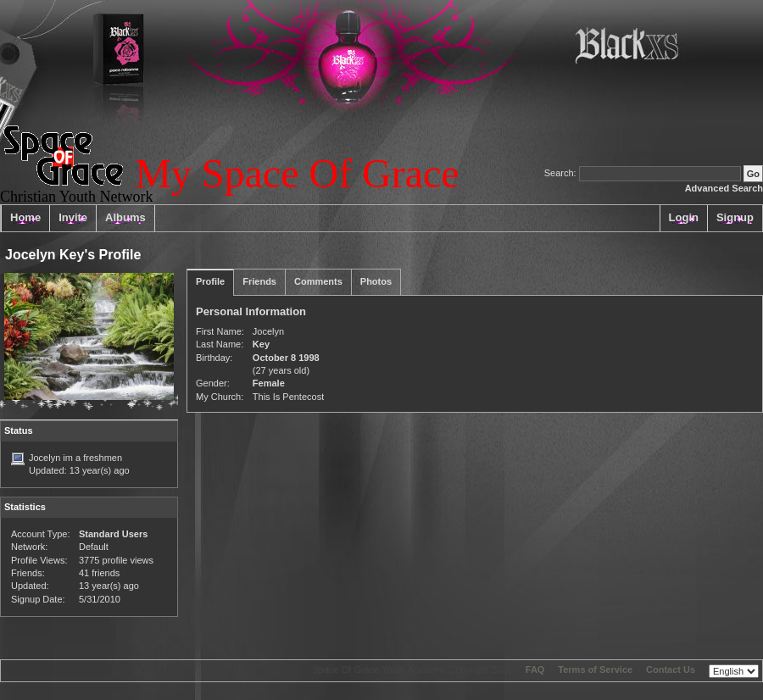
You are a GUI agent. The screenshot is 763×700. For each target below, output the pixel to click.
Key (261, 344)
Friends (259, 281)
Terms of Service (595, 669)
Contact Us (671, 669)
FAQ (535, 669)
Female (269, 383)
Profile (210, 281)
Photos (376, 281)
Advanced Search (724, 188)
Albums (125, 217)
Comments (318, 281)
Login (684, 217)
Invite (73, 217)
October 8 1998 (286, 358)
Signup (735, 217)
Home (25, 217)
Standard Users (113, 534)
